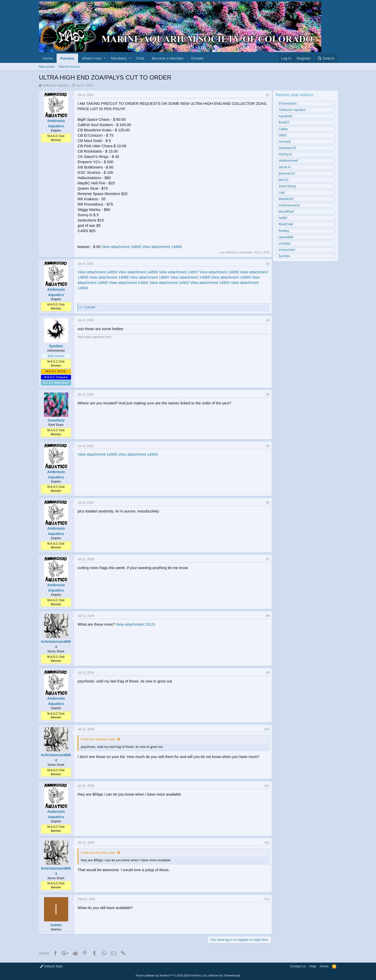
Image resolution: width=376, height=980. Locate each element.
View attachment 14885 (122, 247)
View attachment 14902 (191, 283)
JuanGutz (57, 420)
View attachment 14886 (163, 247)
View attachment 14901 (150, 283)
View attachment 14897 (179, 272)
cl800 (283, 135)
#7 (267, 559)
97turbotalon (289, 103)
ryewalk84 (287, 237)
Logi (283, 192)
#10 (266, 729)
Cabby (284, 129)
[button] (105, 58)
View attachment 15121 (136, 624)
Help (313, 966)
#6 (267, 503)
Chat (140, 58)
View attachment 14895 (98, 272)
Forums (67, 58)
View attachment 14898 (220, 272)
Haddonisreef (289, 161)
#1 (267, 95)
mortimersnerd (290, 205)
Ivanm (57, 925)
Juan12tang (288, 186)
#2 (267, 264)
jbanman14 (288, 173)
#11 (266, 786)
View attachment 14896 (139, 272)
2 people (90, 307)
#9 (267, 673)
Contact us (298, 966)
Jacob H (286, 167)
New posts (47, 67)
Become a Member (168, 58)
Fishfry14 (286, 154)
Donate (197, 58)
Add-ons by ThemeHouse (225, 975)
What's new (92, 58)
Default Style (51, 966)
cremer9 (286, 142)
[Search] (326, 58)
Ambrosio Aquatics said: (99, 739)
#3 (267, 320)
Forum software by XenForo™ (171, 975)
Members (119, 58)
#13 (266, 899)
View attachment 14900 (110, 283)
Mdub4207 (287, 199)
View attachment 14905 (98, 454)
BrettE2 (285, 122)
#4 (267, 395)
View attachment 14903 (232, 283)
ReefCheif (287, 224)
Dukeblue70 (288, 148)
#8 (267, 616)
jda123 (284, 180)
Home (48, 58)
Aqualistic (287, 116)
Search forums (69, 67)
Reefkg (285, 231)
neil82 (284, 218)
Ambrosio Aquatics (56, 85)
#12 (266, 843)
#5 (267, 446)
